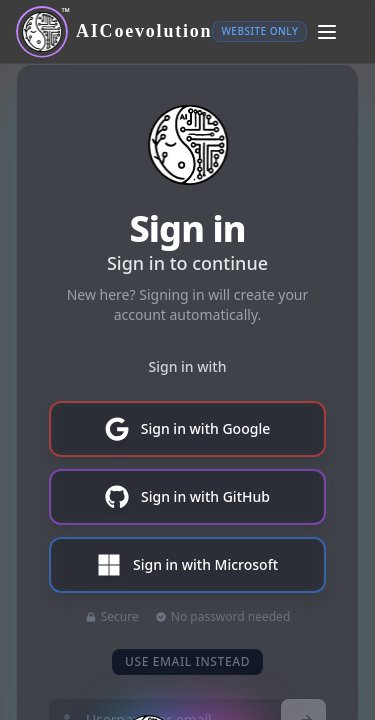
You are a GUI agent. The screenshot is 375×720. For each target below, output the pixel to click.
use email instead (187, 661)
